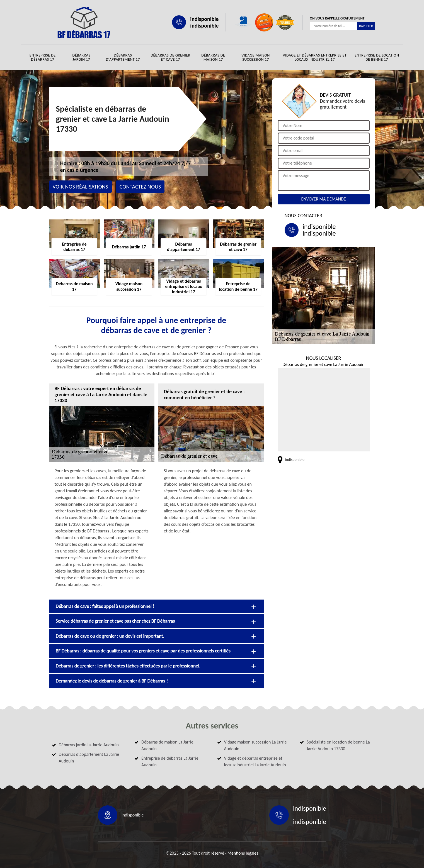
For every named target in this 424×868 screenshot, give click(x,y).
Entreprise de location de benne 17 (377, 57)
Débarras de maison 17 (213, 57)
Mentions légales (243, 853)
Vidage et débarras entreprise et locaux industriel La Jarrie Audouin (255, 761)
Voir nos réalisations (80, 187)
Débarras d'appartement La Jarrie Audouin (89, 758)
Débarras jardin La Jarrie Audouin (89, 745)
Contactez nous (140, 187)
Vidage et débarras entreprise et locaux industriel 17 (315, 57)
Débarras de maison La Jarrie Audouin (167, 745)
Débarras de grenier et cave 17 (170, 57)
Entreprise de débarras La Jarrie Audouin (170, 761)
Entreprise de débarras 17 (43, 57)
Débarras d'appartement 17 (123, 57)
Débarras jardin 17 (82, 57)
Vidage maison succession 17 (256, 57)
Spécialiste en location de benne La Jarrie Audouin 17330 (338, 745)
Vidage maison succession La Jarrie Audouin (255, 745)
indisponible (204, 19)
